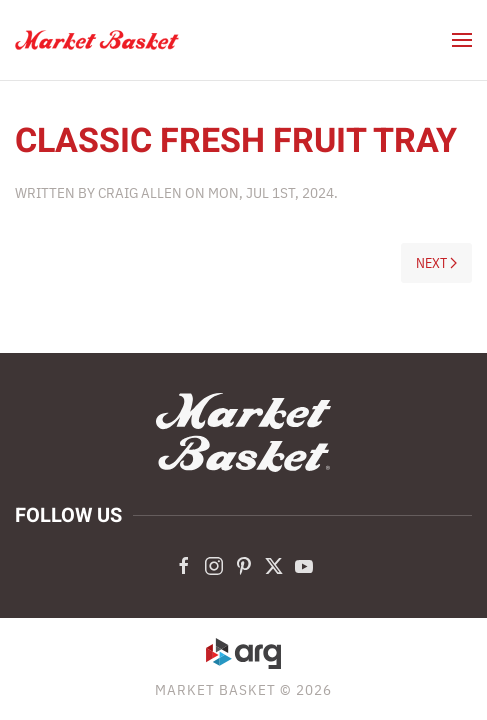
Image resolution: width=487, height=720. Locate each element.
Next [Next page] (437, 263)
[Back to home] (97, 40)
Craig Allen (140, 192)
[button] (462, 40)
